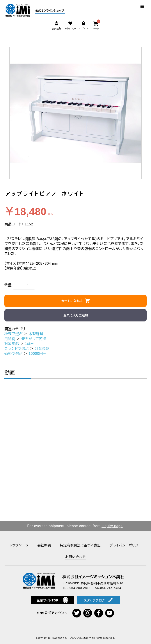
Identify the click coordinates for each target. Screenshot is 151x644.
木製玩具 (36, 334)
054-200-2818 (80, 588)
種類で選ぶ (13, 334)
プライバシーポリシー (125, 545)
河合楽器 (42, 349)
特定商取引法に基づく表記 (80, 545)
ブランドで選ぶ (17, 349)
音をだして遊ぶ (34, 339)
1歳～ (30, 344)
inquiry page (112, 526)
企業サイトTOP (53, 600)
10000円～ (38, 354)
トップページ (19, 545)
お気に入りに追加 (76, 315)
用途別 (10, 339)
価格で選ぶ (13, 354)
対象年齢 (12, 344)
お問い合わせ (76, 557)
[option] (76, 113)
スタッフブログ (98, 600)
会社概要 (44, 545)
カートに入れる (72, 301)
